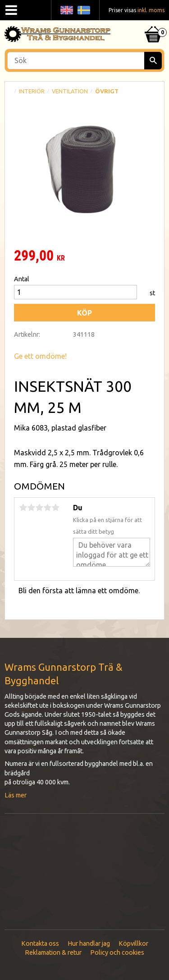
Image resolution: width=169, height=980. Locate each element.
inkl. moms (151, 10)
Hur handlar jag (89, 943)
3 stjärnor (39, 508)
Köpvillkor (133, 943)
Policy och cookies (117, 953)
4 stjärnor (47, 508)
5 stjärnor (55, 508)
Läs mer (16, 795)
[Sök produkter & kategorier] (84, 61)
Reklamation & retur (53, 953)
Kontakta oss (40, 943)
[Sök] (153, 61)
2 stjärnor (31, 508)
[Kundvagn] (153, 23)
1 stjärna (23, 508)
